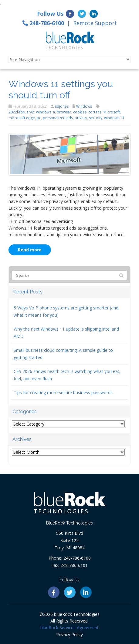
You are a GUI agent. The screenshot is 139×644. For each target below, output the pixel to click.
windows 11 (114, 118)
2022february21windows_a (32, 112)
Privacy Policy (69, 634)
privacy (81, 118)
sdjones (62, 106)
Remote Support (95, 23)
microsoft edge (22, 118)
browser (64, 112)
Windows (84, 106)
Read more (30, 250)
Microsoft (112, 112)
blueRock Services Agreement (69, 628)
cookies (80, 112)
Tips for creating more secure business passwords (63, 392)
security (96, 118)
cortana (95, 112)
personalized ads (58, 118)
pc (39, 118)
